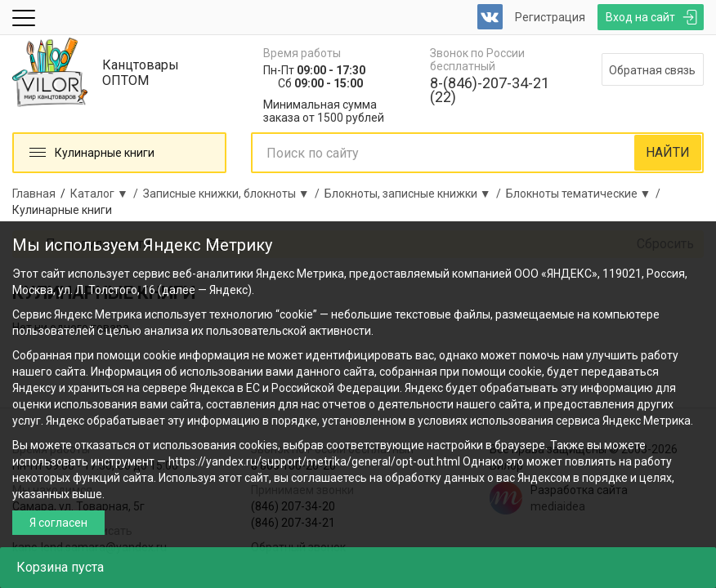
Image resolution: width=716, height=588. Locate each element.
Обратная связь (652, 70)
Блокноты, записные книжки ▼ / (415, 194)
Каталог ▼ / (107, 194)
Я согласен (58, 523)
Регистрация (550, 17)
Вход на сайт (640, 17)
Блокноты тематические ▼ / (586, 194)
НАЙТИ (668, 152)
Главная (34, 194)
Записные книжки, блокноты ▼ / (234, 194)
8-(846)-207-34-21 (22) (490, 90)
